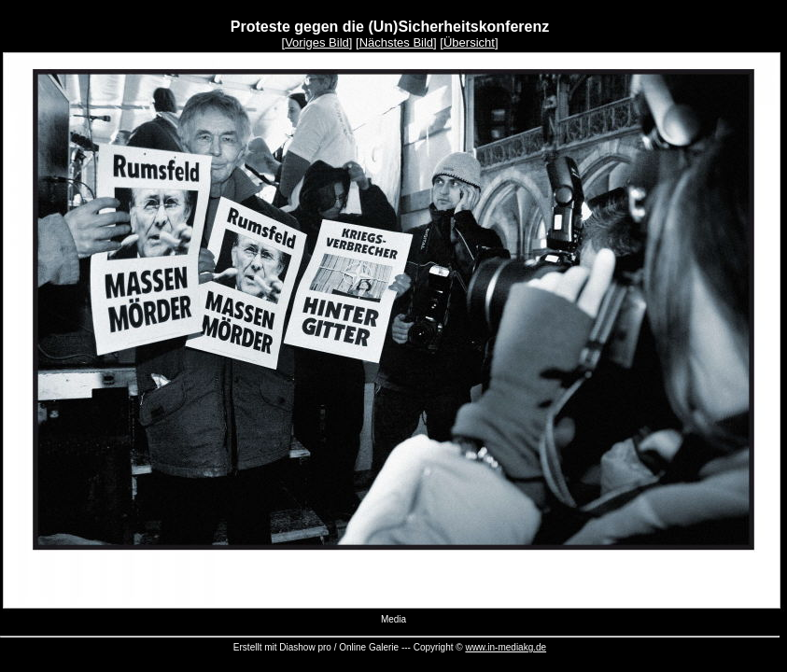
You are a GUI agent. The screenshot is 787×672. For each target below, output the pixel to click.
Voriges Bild (317, 42)
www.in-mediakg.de (506, 647)
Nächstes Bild (396, 42)
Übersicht (469, 42)
